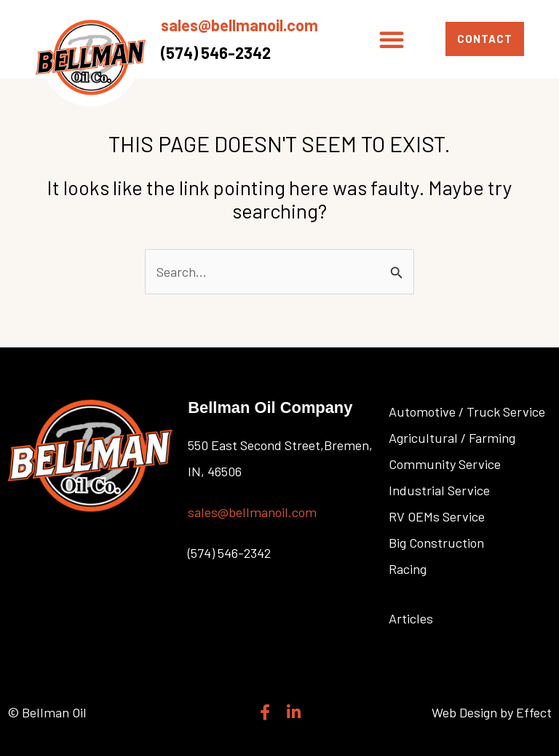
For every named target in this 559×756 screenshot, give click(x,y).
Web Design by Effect (492, 712)
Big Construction (436, 543)
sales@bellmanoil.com (239, 25)
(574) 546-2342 (216, 52)
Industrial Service (439, 490)
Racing (408, 569)
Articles (411, 618)
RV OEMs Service (437, 516)
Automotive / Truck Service (467, 412)
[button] (392, 39)
